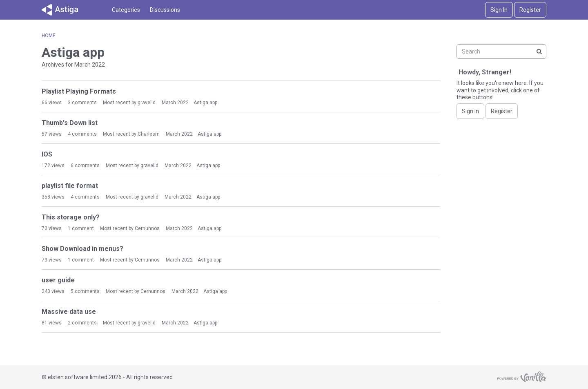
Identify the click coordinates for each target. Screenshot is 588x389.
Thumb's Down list (70, 123)
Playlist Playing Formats (79, 91)
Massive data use (69, 312)
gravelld (147, 103)
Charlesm (149, 134)
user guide (58, 280)
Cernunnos (147, 228)
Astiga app (205, 103)
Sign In (499, 10)
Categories (126, 10)
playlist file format (70, 186)
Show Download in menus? (82, 249)
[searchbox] (501, 51)
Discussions (165, 10)
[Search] (539, 51)
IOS (47, 154)
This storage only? (71, 217)
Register (530, 10)
